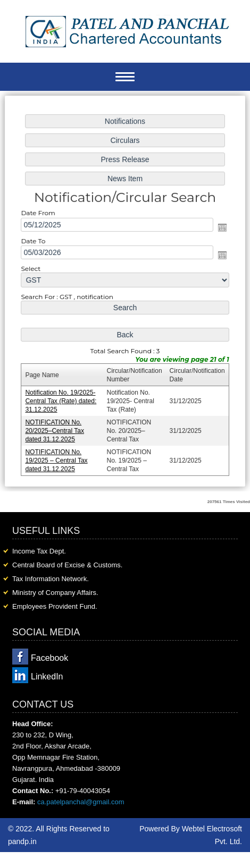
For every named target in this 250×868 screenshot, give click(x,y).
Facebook (49, 658)
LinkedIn (47, 676)
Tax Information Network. (51, 579)
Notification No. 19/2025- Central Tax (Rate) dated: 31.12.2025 (62, 399)
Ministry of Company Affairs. (55, 593)
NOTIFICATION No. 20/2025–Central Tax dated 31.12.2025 (56, 428)
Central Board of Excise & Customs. (67, 565)
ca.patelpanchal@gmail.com (81, 802)
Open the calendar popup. (221, 228)
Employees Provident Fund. (55, 606)
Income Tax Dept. (39, 551)
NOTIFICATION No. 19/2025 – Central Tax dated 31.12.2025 (58, 458)
